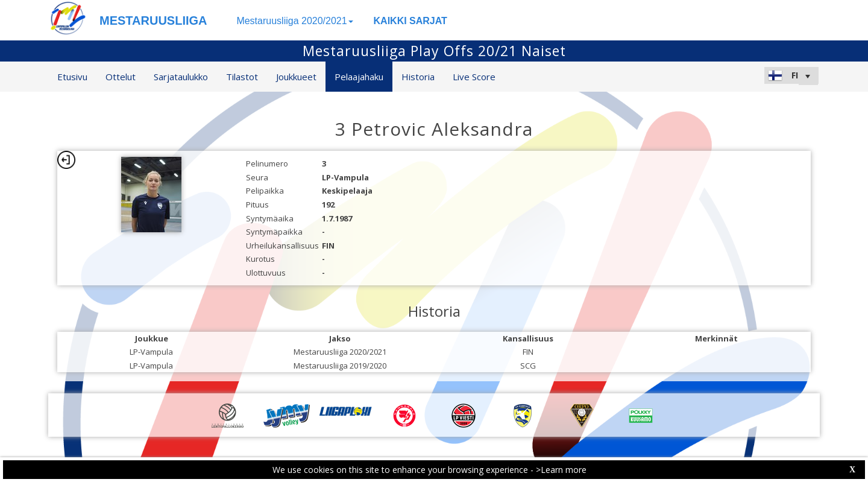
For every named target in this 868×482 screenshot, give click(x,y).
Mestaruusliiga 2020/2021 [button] (294, 21)
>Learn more (561, 470)
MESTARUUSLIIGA (153, 21)
